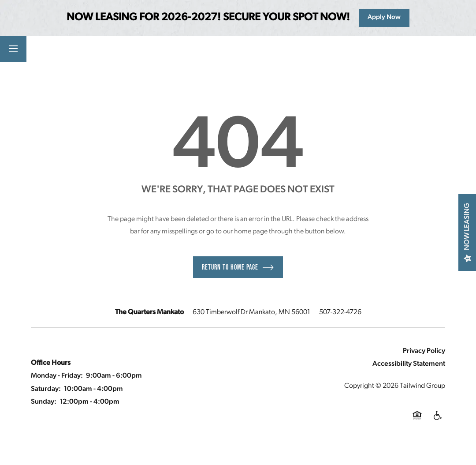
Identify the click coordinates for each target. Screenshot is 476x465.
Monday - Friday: (57, 376)
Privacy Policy (424, 351)
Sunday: (44, 402)
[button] (88, 49)
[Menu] (13, 49)
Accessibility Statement (409, 364)
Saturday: (46, 389)
